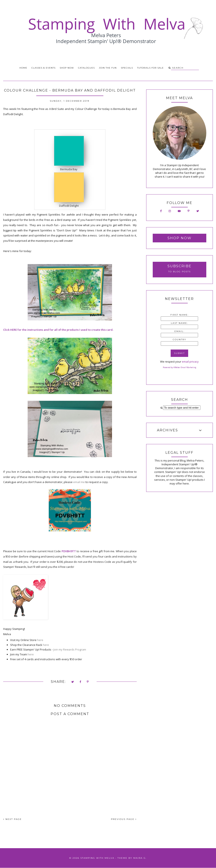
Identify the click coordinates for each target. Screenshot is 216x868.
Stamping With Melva (97, 858)
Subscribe (180, 266)
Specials (127, 68)
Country (180, 340)
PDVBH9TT (69, 551)
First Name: (180, 315)
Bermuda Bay (69, 169)
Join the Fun (108, 68)
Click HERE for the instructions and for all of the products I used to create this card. (58, 330)
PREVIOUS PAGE (124, 819)
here (40, 640)
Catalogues (86, 68)
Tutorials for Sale (150, 68)
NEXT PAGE (12, 819)
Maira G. (140, 858)
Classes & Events (43, 68)
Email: (179, 331)
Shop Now (67, 68)
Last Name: (179, 323)
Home (23, 68)
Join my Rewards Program (70, 649)
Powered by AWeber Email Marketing (180, 367)
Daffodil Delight (69, 206)
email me (79, 482)
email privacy (190, 362)
